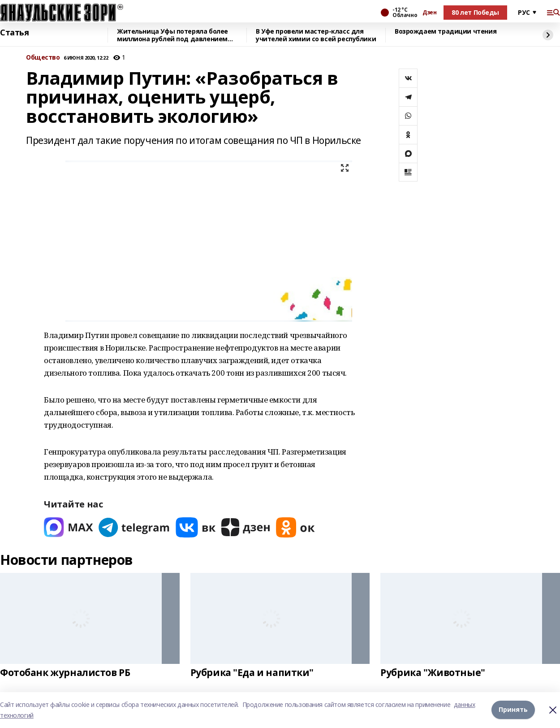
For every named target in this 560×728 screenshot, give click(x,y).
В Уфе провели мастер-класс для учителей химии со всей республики (316, 35)
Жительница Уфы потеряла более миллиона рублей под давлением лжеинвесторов (172, 35)
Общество (43, 58)
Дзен (429, 13)
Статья (14, 33)
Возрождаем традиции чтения (446, 32)
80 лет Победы (475, 12)
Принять (513, 710)
